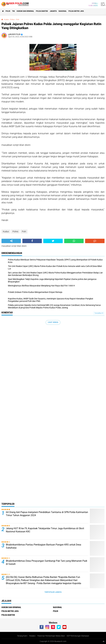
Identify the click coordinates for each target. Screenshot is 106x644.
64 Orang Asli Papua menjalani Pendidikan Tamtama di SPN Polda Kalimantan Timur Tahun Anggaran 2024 (47, 514)
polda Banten (42, 11)
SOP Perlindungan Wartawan (78, 636)
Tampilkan (99, 313)
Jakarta (53, 11)
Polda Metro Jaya (76, 11)
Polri (8, 11)
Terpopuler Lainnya (53, 592)
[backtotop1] (103, 641)
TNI (13, 11)
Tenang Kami (22, 636)
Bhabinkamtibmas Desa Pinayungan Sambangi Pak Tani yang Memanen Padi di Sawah (47, 562)
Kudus (7, 20)
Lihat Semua (53, 322)
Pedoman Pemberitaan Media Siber (51, 636)
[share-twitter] (53, 241)
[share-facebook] (32, 241)
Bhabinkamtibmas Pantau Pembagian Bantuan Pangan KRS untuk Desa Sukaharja (44, 546)
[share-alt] (11, 241)
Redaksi (32, 636)
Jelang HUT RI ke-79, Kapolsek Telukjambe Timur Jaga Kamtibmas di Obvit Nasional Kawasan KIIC (45, 530)
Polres (12, 20)
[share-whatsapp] (74, 241)
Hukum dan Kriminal (25, 11)
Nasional (63, 11)
